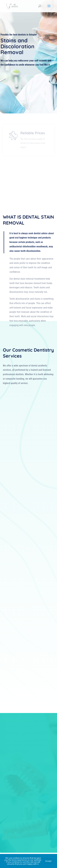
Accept (48, 861)
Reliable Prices (33, 139)
